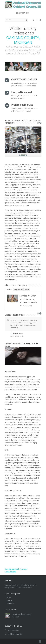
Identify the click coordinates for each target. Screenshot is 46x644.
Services (9, 290)
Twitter (34, 20)
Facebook (37, 20)
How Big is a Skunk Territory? (16, 569)
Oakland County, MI (15, 634)
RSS (40, 20)
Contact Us (10, 603)
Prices (27, 290)
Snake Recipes (10, 572)
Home (9, 598)
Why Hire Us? (18, 290)
